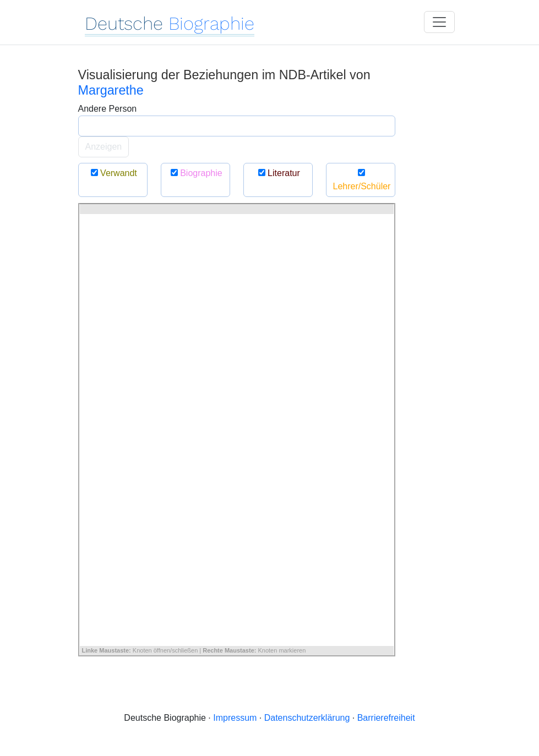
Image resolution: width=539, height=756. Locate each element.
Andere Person (108, 109)
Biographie (195, 173)
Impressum (235, 718)
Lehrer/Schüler (362, 180)
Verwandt (113, 173)
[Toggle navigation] (439, 22)
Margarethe (111, 90)
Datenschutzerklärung (307, 718)
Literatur (278, 173)
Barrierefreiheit (386, 718)
